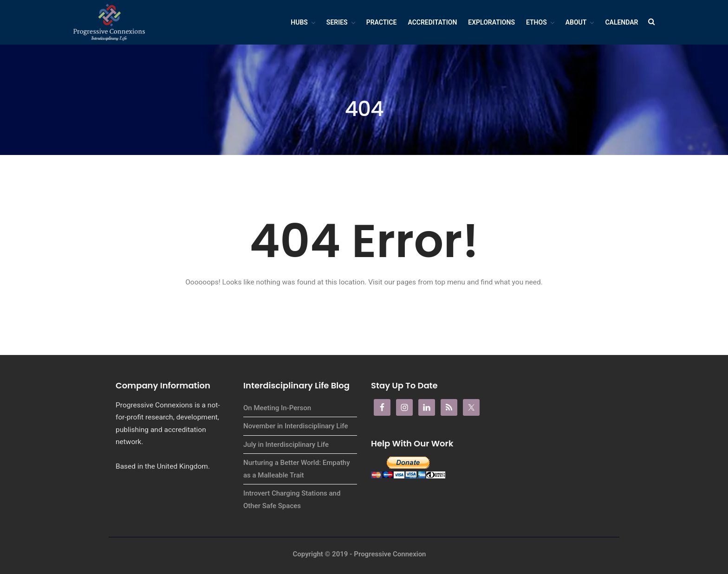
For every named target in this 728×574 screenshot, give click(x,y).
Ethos (536, 22)
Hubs (299, 22)
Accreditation (432, 22)
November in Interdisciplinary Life (296, 426)
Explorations (491, 22)
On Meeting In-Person (277, 408)
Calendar (621, 22)
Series (337, 22)
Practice (382, 22)
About (576, 22)
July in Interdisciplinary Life (286, 445)
